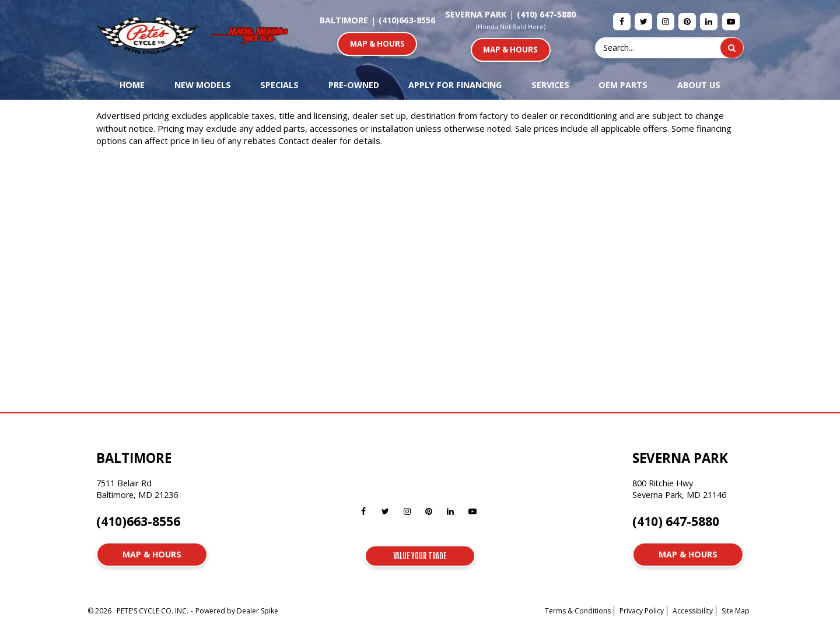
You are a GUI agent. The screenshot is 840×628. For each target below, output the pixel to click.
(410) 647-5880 (546, 14)
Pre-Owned (354, 85)
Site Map (736, 611)
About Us (699, 85)
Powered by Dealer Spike (237, 611)
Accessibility (693, 611)
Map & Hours (377, 44)
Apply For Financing (455, 85)
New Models (203, 85)
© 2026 (102, 611)
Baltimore (344, 20)
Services (550, 85)
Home (132, 85)
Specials (279, 85)
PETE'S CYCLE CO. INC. (153, 611)
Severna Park (476, 14)
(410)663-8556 (407, 20)
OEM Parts (623, 85)
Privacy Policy (642, 611)
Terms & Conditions (578, 611)
